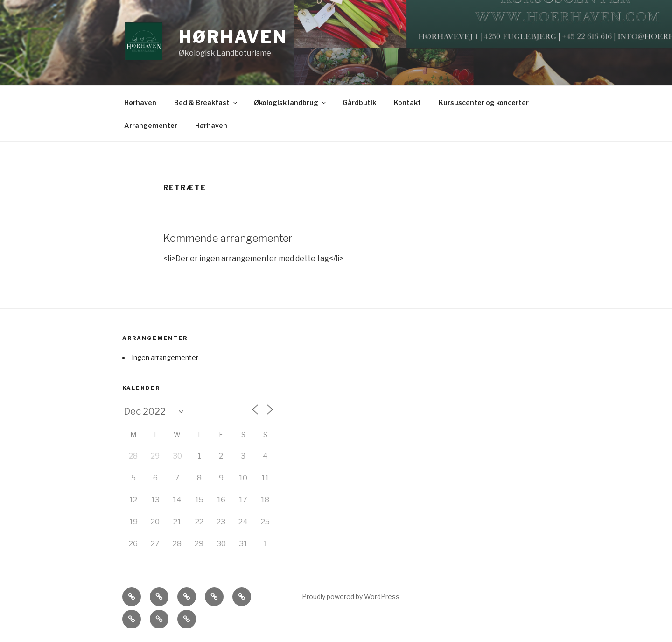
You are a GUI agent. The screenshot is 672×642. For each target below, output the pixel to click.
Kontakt (407, 102)
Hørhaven (233, 37)
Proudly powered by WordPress (351, 596)
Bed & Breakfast (206, 102)
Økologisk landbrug (290, 102)
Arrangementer (151, 125)
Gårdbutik (359, 102)
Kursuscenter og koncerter (484, 102)
